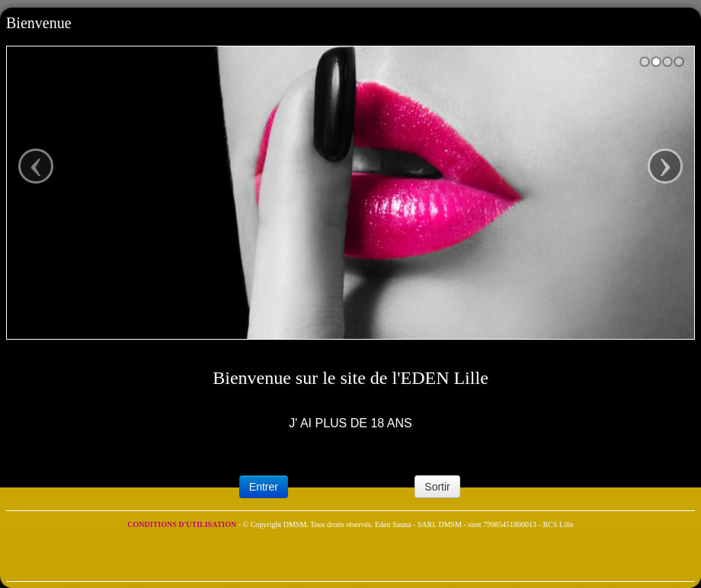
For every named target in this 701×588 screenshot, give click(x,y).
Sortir (437, 487)
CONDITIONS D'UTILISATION (182, 524)
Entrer (264, 487)
